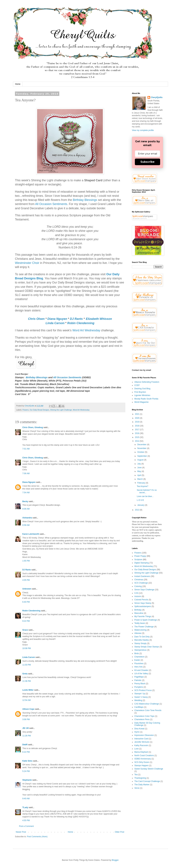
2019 (137, 422)
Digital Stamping (141, 563)
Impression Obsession (144, 735)
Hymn (137, 732)
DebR (25, 745)
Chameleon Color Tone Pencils (148, 710)
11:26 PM (27, 736)
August (141, 460)
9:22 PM (26, 621)
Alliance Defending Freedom (147, 382)
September (142, 456)
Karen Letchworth (31, 534)
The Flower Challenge (144, 627)
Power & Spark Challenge (146, 620)
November (142, 448)
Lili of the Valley (141, 674)
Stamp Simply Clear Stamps (147, 647)
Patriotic (138, 680)
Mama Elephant (141, 752)
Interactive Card (141, 739)
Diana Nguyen (57, 319)
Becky (25, 501)
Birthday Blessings (85, 200)
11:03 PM (27, 665)
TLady (25, 807)
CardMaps (139, 707)
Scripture (138, 560)
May (139, 471)
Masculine (139, 613)
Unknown (27, 589)
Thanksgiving (140, 778)
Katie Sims (27, 761)
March (140, 479)
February (141, 483)
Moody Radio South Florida (146, 399)
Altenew (138, 633)
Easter (137, 660)
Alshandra (27, 518)
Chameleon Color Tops (144, 716)
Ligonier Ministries (142, 395)
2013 (137, 510)
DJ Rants (76, 319)
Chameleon (139, 657)
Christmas (139, 580)
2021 (137, 414)
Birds (137, 653)
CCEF (137, 385)
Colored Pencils (141, 600)
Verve (137, 788)
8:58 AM (26, 525)
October (141, 452)
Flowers (26, 410)
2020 (137, 418)
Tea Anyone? (142, 486)
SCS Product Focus (143, 690)
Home (18, 84)
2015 (137, 437)
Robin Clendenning (81, 323)
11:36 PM (27, 681)
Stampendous (140, 650)
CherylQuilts (157, 97)
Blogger (115, 860)
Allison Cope (28, 709)
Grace (25, 630)
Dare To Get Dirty (142, 637)
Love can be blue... (145, 496)
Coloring (138, 586)
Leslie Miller (28, 690)
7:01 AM (26, 449)
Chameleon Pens (142, 719)
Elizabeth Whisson (99, 319)
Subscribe (147, 162)
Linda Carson (55, 323)
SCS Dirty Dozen (142, 762)
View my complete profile (143, 130)
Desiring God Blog (142, 389)
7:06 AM (26, 473)
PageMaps (139, 677)
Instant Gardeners (142, 576)
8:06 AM (26, 509)
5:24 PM (26, 771)
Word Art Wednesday (86, 330)
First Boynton (140, 392)
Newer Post (21, 832)
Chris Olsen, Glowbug (33, 427)
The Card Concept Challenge (147, 781)
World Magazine (141, 402)
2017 (137, 430)
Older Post (119, 832)
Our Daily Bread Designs (40, 410)
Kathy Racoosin (141, 745)
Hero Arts (138, 667)
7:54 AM (26, 493)
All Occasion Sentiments (51, 204)
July (139, 464)
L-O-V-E (140, 500)
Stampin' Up (140, 694)
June (140, 468)
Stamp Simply (140, 643)
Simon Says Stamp (143, 603)
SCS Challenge (141, 583)
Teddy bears (140, 623)
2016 (137, 433)
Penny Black (140, 684)
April (140, 475)
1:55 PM (26, 561)
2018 (137, 426)
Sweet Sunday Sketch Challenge (149, 769)
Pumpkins (139, 687)
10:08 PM (27, 648)
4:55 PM (26, 820)
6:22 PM (26, 752)
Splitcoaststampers (143, 606)
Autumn (138, 596)
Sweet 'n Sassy (141, 697)
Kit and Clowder (141, 670)
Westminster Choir (27, 263)
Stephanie (27, 780)
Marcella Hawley (142, 640)
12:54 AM (27, 700)
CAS (136, 593)
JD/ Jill (26, 728)
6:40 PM (26, 602)
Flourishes (139, 664)
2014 (137, 441)
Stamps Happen (141, 766)
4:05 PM (26, 580)
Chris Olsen (36, 319)
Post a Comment (26, 826)
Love (136, 749)
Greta (25, 674)
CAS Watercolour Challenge (147, 704)
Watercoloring (140, 630)
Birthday (138, 610)
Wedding (138, 700)
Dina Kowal (139, 729)
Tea (136, 775)
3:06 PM (26, 719)
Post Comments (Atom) (37, 837)
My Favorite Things (143, 616)
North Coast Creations (144, 755)
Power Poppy (140, 556)
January (141, 505)
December (142, 445)
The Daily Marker (142, 785)
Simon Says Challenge (144, 590)
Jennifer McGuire (142, 742)
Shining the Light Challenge (61, 410)
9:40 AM (26, 799)
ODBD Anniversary (143, 759)
